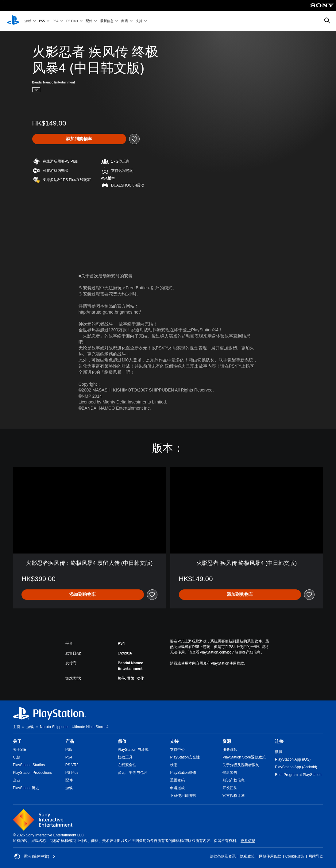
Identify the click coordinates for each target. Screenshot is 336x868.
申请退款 (177, 788)
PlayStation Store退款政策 (244, 757)
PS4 (56, 21)
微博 (279, 752)
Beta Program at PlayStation (298, 775)
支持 (139, 21)
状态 (174, 765)
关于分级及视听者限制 (241, 765)
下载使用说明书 (183, 796)
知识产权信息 (234, 780)
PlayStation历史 (26, 788)
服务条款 (230, 750)
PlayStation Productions (32, 773)
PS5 (42, 21)
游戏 (28, 21)
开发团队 (230, 788)
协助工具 (125, 757)
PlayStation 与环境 (133, 750)
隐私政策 (247, 856)
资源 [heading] (227, 741)
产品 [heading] (70, 741)
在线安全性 (127, 765)
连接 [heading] (279, 741)
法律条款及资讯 (223, 856)
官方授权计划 (234, 796)
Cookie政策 (295, 856)
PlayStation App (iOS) (293, 759)
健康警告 (230, 773)
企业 (17, 780)
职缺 (17, 757)
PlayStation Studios (29, 765)
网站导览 (316, 856)
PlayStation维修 (183, 773)
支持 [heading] (174, 741)
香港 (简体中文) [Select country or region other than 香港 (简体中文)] (35, 856)
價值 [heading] (122, 741)
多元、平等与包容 (133, 773)
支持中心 (177, 750)
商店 (125, 21)
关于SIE (19, 750)
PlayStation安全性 (185, 757)
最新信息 (107, 21)
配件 (89, 21)
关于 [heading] (17, 741)
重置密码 (177, 780)
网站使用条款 (270, 856)
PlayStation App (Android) (296, 767)
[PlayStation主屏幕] (13, 21)
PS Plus (72, 21)
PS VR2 (72, 765)
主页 (17, 727)
